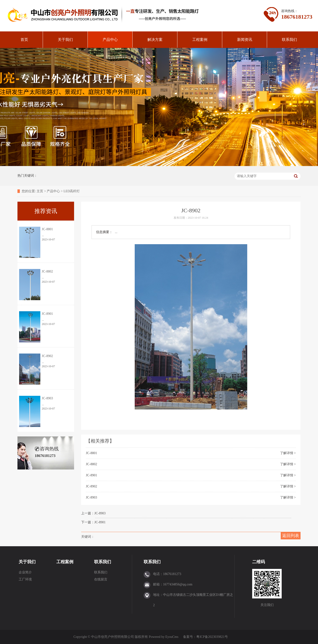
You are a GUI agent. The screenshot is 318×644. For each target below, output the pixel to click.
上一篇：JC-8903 (93, 513)
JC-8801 (91, 453)
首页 (24, 40)
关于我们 (65, 40)
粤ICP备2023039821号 (212, 637)
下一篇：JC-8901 (93, 522)
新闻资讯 (245, 40)
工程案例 (200, 40)
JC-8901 (91, 475)
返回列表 (291, 536)
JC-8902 (91, 486)
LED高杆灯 (72, 191)
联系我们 (289, 40)
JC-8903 (91, 497)
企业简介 (25, 572)
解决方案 (155, 40)
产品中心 (110, 40)
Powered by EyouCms (163, 637)
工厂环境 (25, 579)
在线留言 (101, 579)
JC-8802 (91, 464)
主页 (40, 191)
